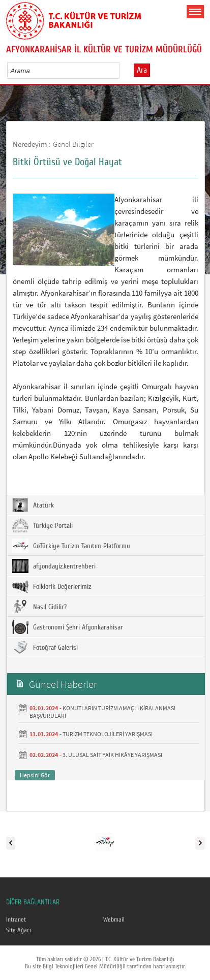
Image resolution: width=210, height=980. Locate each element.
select (122, 71)
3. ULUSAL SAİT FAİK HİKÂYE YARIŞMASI (112, 755)
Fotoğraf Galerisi (45, 647)
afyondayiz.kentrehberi (54, 566)
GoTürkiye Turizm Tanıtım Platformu (71, 546)
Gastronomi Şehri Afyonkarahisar (68, 627)
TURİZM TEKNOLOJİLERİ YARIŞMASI (108, 734)
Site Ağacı (19, 930)
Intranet (16, 920)
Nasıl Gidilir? (39, 607)
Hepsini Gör (35, 775)
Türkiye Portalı (42, 525)
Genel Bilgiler (73, 144)
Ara (142, 70)
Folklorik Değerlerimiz (52, 586)
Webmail (114, 920)
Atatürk (33, 505)
